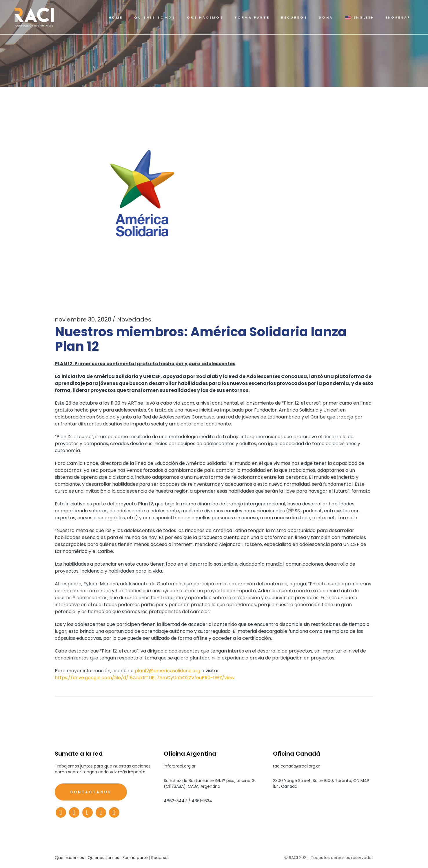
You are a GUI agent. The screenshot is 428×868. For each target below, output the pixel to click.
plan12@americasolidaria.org (167, 671)
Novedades (134, 319)
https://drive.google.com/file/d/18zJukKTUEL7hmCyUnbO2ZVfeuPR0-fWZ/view (145, 678)
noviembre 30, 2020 (83, 319)
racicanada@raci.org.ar (297, 766)
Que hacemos (69, 858)
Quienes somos (103, 858)
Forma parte (135, 858)
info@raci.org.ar (180, 766)
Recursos (160, 858)
